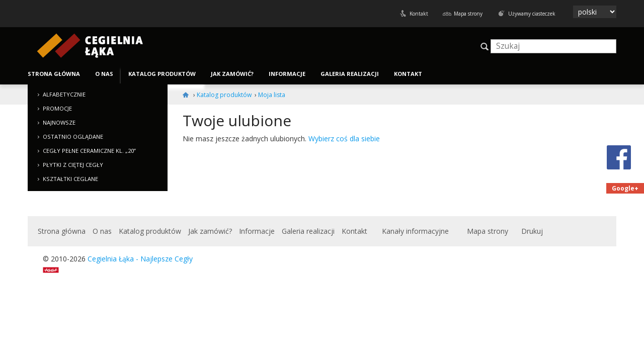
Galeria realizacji (350, 74)
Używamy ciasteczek (532, 14)
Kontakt (419, 14)
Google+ (625, 188)
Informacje (287, 74)
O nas (104, 74)
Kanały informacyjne (415, 231)
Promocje (57, 108)
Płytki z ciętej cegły (73, 165)
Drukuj (532, 231)
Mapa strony (468, 14)
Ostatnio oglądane (73, 137)
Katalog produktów (162, 74)
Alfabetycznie (64, 94)
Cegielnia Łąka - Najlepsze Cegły (140, 259)
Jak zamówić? (232, 74)
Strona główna (54, 74)
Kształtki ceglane (70, 179)
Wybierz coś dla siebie (344, 139)
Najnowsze (59, 122)
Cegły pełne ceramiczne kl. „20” (89, 151)
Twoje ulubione (237, 120)
